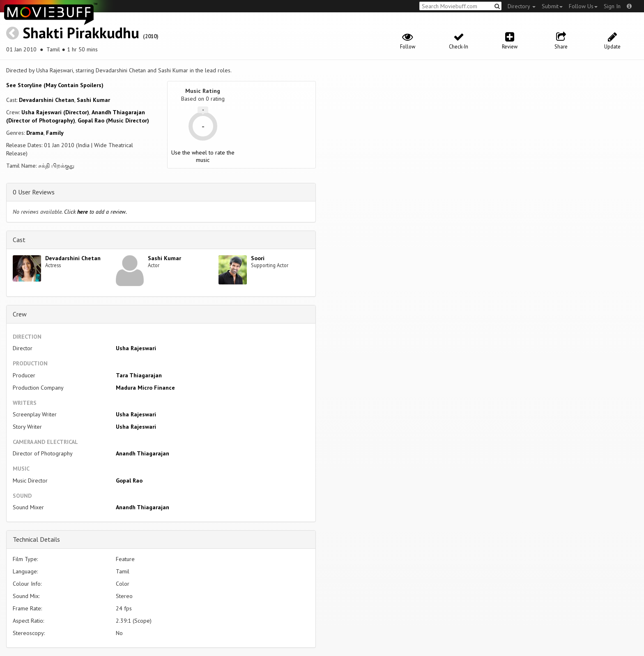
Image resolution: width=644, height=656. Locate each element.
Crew (20, 314)
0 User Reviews (34, 192)
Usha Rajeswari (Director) (55, 112)
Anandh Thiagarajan (143, 453)
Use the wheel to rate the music (203, 156)
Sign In (612, 6)
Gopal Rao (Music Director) (113, 120)
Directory (522, 6)
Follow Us (583, 6)
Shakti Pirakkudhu (81, 33)
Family (55, 133)
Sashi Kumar (93, 100)
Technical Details (36, 539)
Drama (35, 133)
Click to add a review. (95, 212)
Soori (258, 258)
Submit (552, 6)
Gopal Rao (129, 480)
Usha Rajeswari (136, 348)
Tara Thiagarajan (139, 375)
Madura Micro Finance (145, 388)
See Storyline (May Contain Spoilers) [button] (55, 85)
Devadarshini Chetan (47, 100)
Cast (19, 240)
